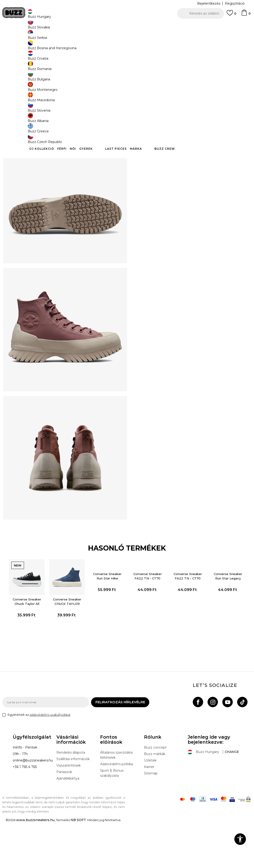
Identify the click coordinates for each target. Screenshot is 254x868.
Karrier (149, 812)
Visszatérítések (69, 811)
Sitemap (151, 819)
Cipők (75, 37)
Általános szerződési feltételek (116, 801)
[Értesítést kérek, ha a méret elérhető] (143, 91)
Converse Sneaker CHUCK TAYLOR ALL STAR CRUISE (66, 647)
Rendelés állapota (71, 798)
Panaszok (64, 817)
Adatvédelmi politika (116, 810)
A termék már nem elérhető (172, 113)
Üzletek (150, 806)
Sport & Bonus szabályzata (112, 819)
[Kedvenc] (231, 15)
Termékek (61, 37)
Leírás (191, 129)
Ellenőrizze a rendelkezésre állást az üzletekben (191, 144)
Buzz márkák (155, 799)
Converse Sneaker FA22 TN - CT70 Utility (147, 621)
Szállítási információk (73, 804)
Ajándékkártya (68, 824)
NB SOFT (78, 865)
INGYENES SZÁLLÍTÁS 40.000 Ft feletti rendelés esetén (125, 25)
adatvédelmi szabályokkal (50, 760)
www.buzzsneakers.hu (35, 865)
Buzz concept (155, 793)
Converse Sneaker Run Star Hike (107, 619)
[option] (127, 25)
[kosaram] (246, 15)
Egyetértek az (39, 760)
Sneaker (87, 37)
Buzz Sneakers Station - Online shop (27, 37)
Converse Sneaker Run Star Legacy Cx (228, 621)
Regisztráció (235, 3)
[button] (201, 13)
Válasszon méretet (152, 83)
